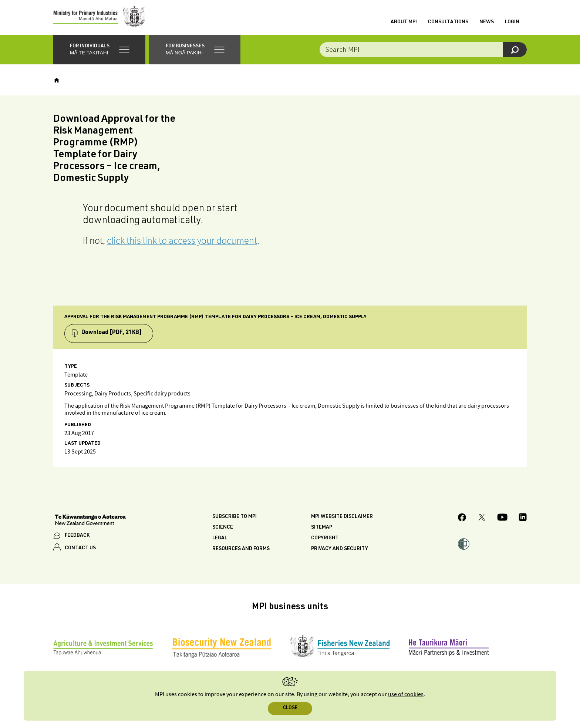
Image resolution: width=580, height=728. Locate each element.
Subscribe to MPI (235, 519)
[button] (99, 52)
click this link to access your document (182, 242)
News (487, 23)
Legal (220, 540)
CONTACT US (80, 550)
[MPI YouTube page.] (502, 520)
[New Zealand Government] (90, 523)
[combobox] (423, 52)
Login (512, 23)
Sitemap (322, 529)
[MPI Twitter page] (482, 520)
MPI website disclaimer (342, 519)
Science (223, 529)
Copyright (325, 540)
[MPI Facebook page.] (462, 520)
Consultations (448, 23)
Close (290, 708)
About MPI (404, 23)
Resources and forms (241, 551)
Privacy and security (340, 551)
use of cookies (406, 695)
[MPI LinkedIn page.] (523, 520)
